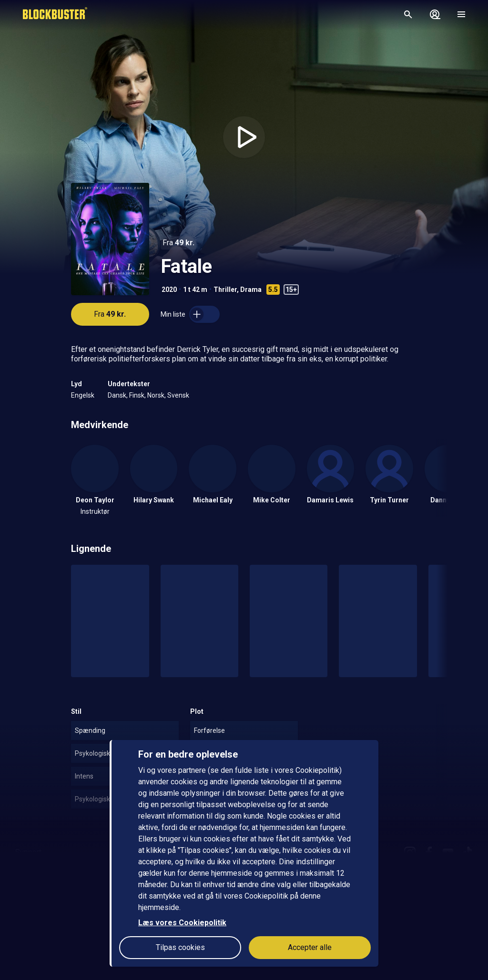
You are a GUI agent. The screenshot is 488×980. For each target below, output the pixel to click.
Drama (251, 290)
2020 (169, 290)
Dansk (117, 395)
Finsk (137, 395)
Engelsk (83, 395)
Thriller (225, 290)
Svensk (178, 395)
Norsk (156, 395)
